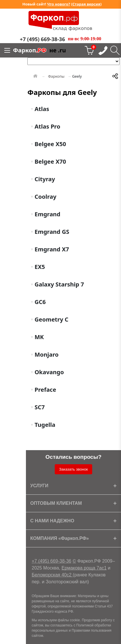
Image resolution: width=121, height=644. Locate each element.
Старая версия (86, 4)
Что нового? (58, 4)
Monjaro (46, 355)
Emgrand (47, 214)
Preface (45, 390)
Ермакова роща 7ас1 (84, 568)
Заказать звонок (73, 469)
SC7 (39, 407)
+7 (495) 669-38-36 (51, 561)
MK (38, 337)
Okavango (49, 372)
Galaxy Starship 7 (59, 284)
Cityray (44, 179)
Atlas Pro (47, 126)
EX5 (39, 267)
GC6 (39, 302)
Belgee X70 (50, 162)
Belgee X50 (50, 144)
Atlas (41, 109)
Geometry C (51, 319)
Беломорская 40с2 (52, 575)
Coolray (45, 197)
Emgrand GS (51, 232)
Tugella (44, 425)
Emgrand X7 (51, 249)
